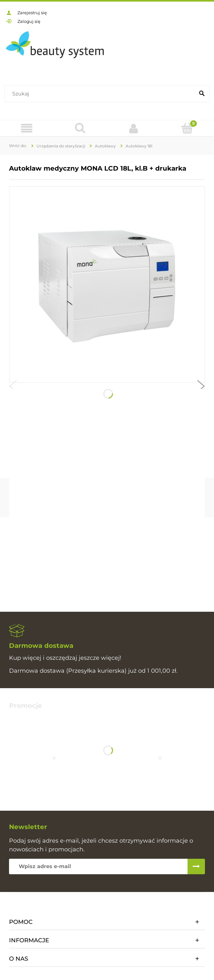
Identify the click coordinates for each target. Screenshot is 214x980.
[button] (13, 388)
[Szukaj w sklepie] (101, 94)
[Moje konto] (134, 128)
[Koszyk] (187, 128)
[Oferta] (27, 129)
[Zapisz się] (196, 866)
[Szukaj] (202, 94)
